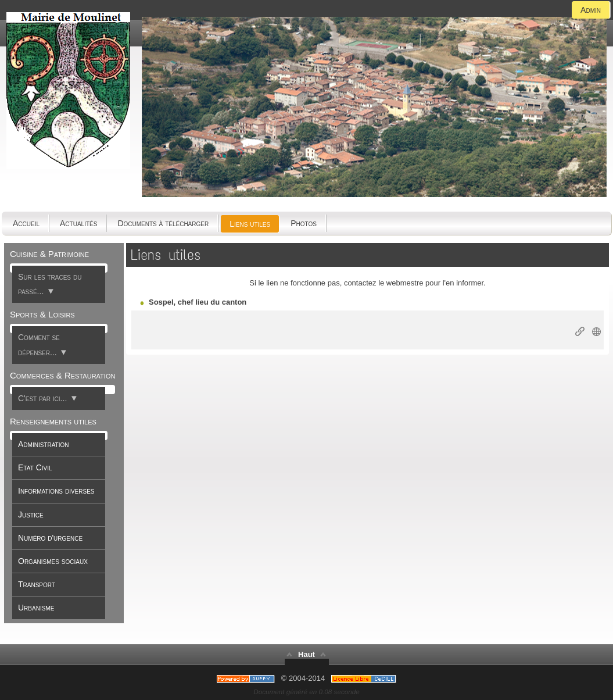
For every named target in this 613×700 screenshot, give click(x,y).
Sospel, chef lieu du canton (198, 302)
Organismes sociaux (53, 561)
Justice (31, 515)
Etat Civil (35, 467)
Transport (37, 584)
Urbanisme (36, 608)
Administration (43, 444)
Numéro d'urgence (50, 538)
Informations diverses (56, 491)
